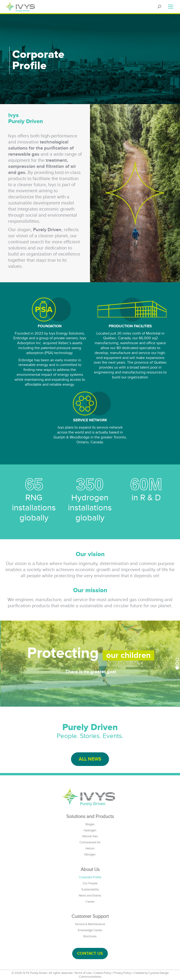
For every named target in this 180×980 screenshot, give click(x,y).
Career (90, 902)
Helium (90, 848)
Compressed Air (90, 842)
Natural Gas (90, 836)
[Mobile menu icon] (171, 7)
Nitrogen (90, 855)
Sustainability (90, 890)
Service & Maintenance (90, 924)
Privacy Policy (122, 973)
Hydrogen (90, 830)
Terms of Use (83, 973)
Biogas (90, 824)
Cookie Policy (102, 973)
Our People (90, 883)
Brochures (90, 936)
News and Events (90, 896)
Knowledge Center (90, 930)
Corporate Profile (90, 877)
